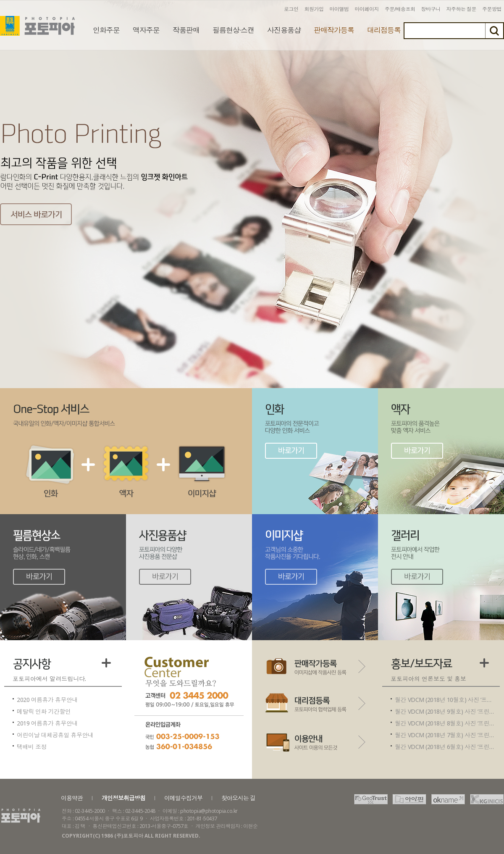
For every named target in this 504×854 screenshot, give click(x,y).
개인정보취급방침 (123, 798)
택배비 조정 (32, 747)
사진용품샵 (284, 30)
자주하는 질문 (462, 9)
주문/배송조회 (400, 9)
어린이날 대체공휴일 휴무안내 (55, 735)
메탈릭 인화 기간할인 (44, 711)
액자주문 (146, 30)
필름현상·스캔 (233, 30)
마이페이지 (367, 9)
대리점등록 (384, 30)
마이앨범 (339, 9)
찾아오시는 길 (238, 798)
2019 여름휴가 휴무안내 (47, 723)
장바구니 (431, 9)
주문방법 (492, 9)
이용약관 (72, 798)
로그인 (291, 9)
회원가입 (314, 9)
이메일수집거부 (183, 798)
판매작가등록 (334, 30)
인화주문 (106, 30)
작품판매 (186, 30)
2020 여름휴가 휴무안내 (47, 700)
